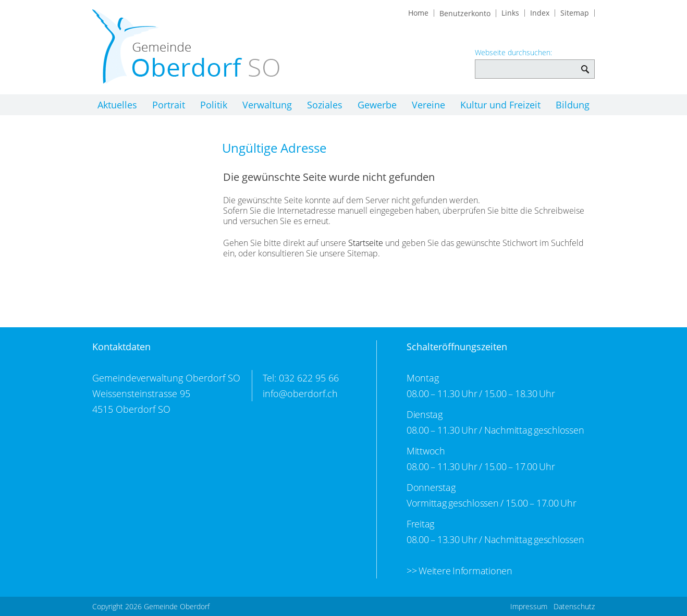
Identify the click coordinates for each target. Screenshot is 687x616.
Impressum (529, 606)
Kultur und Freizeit (500, 105)
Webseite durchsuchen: (513, 53)
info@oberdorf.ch (300, 393)
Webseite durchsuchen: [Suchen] (585, 64)
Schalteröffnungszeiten (457, 347)
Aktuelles (117, 105)
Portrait (169, 105)
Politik (214, 105)
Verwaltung (267, 105)
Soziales (325, 105)
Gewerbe (377, 105)
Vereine (428, 105)
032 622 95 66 (309, 378)
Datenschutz (574, 606)
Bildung (573, 105)
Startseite (366, 243)
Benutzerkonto (465, 14)
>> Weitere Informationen (459, 571)
